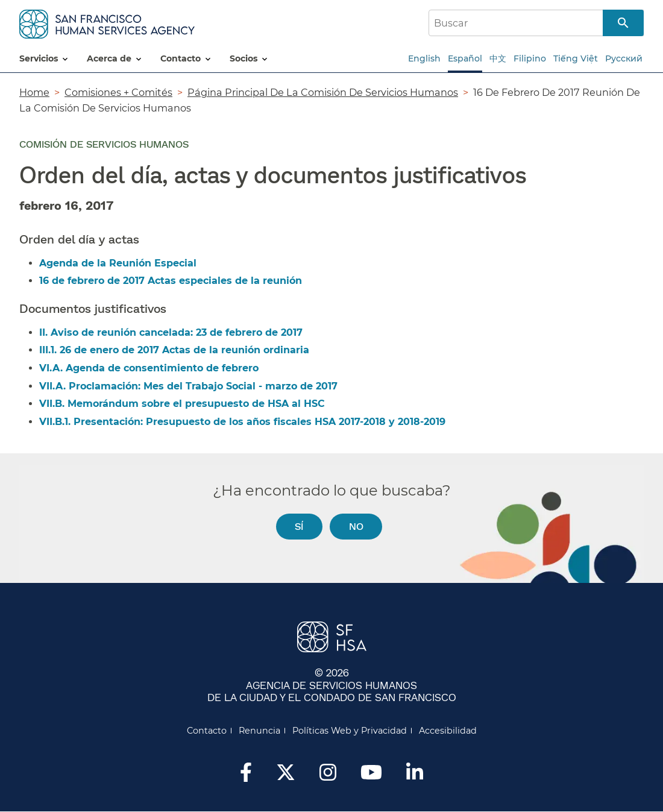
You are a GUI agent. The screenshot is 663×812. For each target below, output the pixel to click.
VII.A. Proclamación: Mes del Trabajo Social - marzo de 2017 (188, 386)
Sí (299, 526)
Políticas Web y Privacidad (350, 731)
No (356, 526)
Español (465, 58)
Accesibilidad (448, 731)
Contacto (207, 731)
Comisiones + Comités (118, 92)
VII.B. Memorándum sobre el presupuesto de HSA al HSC (182, 404)
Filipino (530, 58)
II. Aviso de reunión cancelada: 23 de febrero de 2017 (171, 332)
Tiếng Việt (576, 58)
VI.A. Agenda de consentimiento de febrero (149, 368)
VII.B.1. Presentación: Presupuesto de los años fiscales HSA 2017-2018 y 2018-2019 (242, 422)
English (424, 58)
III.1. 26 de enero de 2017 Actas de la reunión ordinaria (174, 350)
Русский (624, 58)
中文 (498, 58)
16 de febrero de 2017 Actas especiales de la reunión (171, 281)
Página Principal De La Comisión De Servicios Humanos (323, 92)
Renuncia (259, 731)
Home (34, 92)
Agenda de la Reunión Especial (118, 263)
